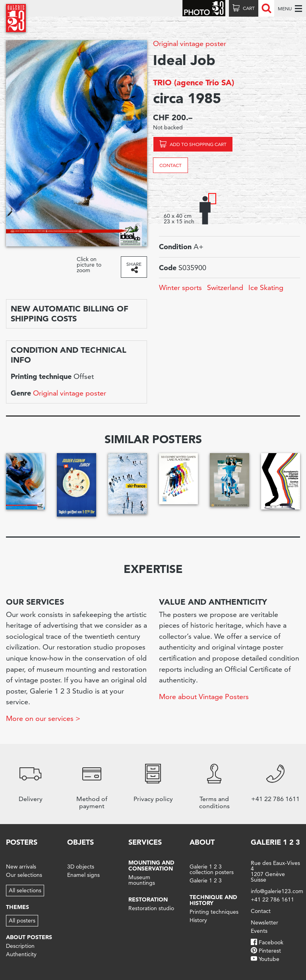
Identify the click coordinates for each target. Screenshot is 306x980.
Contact (170, 165)
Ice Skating (266, 287)
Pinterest (270, 951)
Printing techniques (214, 912)
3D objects (81, 867)
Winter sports (180, 287)
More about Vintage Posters (204, 697)
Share (134, 264)
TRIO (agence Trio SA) (194, 83)
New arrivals (21, 867)
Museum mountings (142, 880)
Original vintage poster (190, 43)
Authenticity (21, 954)
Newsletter (264, 922)
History (198, 920)
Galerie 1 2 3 (206, 880)
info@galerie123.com (277, 891)
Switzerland (225, 287)
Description (20, 946)
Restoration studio (151, 908)
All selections (25, 890)
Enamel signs (83, 875)
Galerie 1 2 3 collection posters (212, 869)
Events (259, 931)
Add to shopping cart (198, 144)
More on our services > (43, 718)
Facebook (271, 942)
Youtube (269, 959)
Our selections (24, 875)
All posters (22, 920)
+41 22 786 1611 (272, 899)
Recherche (266, 8)
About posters (29, 937)
